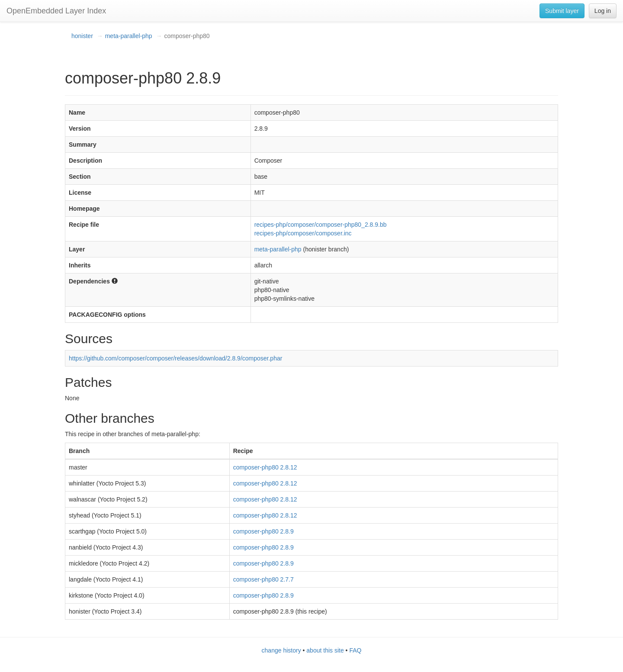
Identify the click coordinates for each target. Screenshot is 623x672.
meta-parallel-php (129, 36)
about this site (325, 650)
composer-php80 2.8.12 (265, 467)
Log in (603, 11)
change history (281, 650)
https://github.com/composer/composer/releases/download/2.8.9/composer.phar (175, 358)
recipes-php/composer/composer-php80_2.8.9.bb (321, 225)
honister (82, 36)
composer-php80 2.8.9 (263, 531)
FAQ (355, 650)
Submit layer (562, 11)
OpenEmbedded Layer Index (56, 11)
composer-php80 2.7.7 (263, 579)
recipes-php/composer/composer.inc (303, 233)
